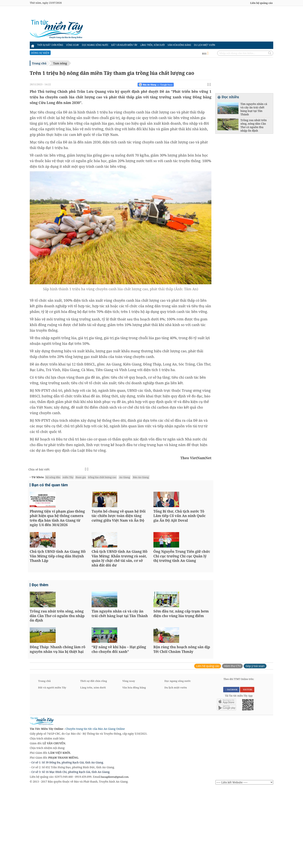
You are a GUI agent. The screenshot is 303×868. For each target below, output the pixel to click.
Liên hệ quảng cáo (261, 3)
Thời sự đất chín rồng (50, 45)
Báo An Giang (141, 477)
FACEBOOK (231, 769)
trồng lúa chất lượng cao (102, 477)
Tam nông (60, 63)
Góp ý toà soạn (255, 746)
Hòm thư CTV (232, 746)
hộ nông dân (53, 477)
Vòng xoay (73, 45)
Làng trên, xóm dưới (152, 45)
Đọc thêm (40, 625)
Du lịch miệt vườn (205, 45)
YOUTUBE (247, 769)
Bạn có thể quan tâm (50, 486)
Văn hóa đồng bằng (179, 45)
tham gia (81, 477)
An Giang (125, 477)
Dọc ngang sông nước (95, 45)
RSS (205, 54)
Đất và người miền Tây (124, 45)
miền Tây (68, 477)
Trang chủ (39, 63)
